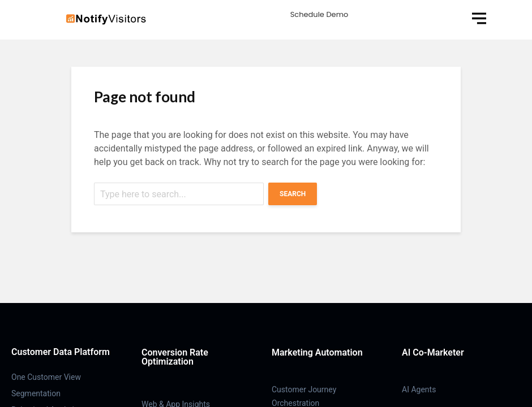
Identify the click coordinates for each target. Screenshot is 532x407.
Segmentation (36, 393)
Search (293, 194)
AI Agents (419, 389)
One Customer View (46, 377)
